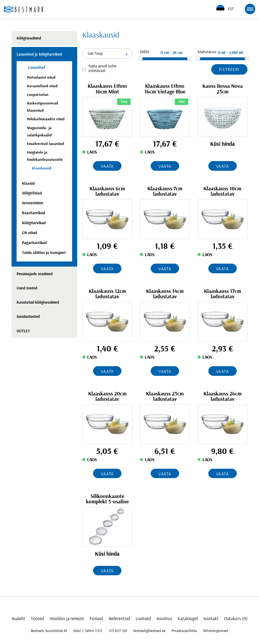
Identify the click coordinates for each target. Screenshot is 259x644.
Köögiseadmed (29, 38)
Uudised (143, 619)
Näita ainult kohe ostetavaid (102, 68)
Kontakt (211, 619)
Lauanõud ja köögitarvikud (39, 54)
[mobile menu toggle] (250, 9)
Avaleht (18, 619)
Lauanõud (36, 68)
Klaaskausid (42, 168)
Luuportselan (38, 95)
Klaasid (28, 183)
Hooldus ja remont (67, 619)
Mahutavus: (207, 52)
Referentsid (119, 619)
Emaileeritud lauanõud (46, 144)
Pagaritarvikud (34, 243)
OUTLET (23, 331)
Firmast (96, 619)
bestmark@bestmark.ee (149, 631)
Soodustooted (28, 317)
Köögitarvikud (34, 223)
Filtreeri (229, 69)
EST (225, 9)
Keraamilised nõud (42, 86)
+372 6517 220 (118, 631)
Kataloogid (188, 619)
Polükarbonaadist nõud (46, 119)
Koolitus (164, 619)
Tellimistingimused (216, 631)
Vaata (107, 166)
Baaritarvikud (34, 213)
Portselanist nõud (41, 77)
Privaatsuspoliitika (184, 631)
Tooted (37, 619)
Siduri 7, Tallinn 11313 (88, 631)
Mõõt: (145, 52)
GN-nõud (29, 233)
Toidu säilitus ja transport (44, 253)
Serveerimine (33, 203)
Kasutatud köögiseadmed (38, 302)
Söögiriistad (32, 193)
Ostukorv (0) (236, 619)
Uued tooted (27, 288)
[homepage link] (24, 9)
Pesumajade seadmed (35, 274)
